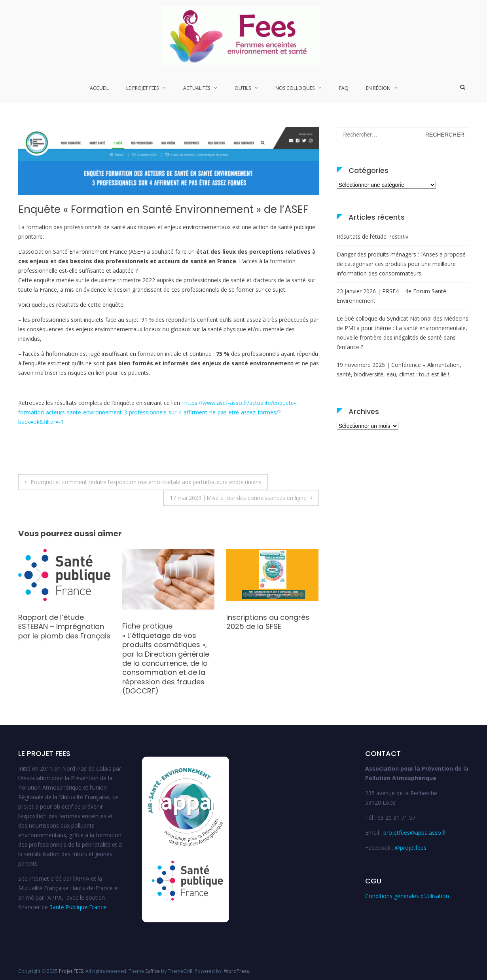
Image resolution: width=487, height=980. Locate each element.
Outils (243, 88)
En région (378, 88)
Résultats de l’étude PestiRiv (372, 236)
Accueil (99, 88)
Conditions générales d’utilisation (407, 896)
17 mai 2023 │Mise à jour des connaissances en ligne (238, 498)
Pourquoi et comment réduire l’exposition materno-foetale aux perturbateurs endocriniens (146, 482)
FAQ (344, 88)
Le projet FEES (142, 88)
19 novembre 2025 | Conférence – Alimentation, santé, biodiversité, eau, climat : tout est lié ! (399, 369)
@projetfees (411, 848)
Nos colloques (295, 88)
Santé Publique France (78, 907)
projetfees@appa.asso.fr (415, 833)
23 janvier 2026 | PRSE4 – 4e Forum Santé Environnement (391, 296)
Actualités (197, 88)
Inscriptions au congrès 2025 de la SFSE (268, 622)
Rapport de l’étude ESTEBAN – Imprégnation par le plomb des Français (64, 627)
